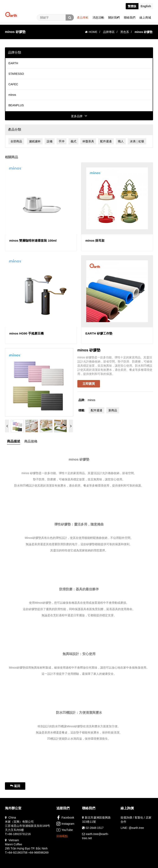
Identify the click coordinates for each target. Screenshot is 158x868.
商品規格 (31, 441)
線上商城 (145, 18)
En (146, 6)
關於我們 (114, 18)
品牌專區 (109, 32)
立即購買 (89, 384)
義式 (73, 141)
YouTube (65, 830)
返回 (15, 786)
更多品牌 (79, 116)
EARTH (13, 63)
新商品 (113, 410)
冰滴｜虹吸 (137, 141)
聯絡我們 (130, 18)
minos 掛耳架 (95, 240)
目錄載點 (62, 836)
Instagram (65, 824)
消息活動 (98, 18)
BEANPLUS (16, 105)
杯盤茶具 (88, 141)
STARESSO (16, 74)
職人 (121, 141)
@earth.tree (136, 828)
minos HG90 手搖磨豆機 (26, 333)
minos (12, 95)
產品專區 (83, 18)
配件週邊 (106, 141)
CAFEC (13, 84)
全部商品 (16, 141)
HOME (91, 32)
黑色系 (125, 32)
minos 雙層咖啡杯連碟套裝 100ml (33, 240)
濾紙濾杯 (35, 141)
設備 (50, 141)
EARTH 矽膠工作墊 (99, 333)
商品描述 (14, 441)
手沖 (62, 141)
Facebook (65, 818)
